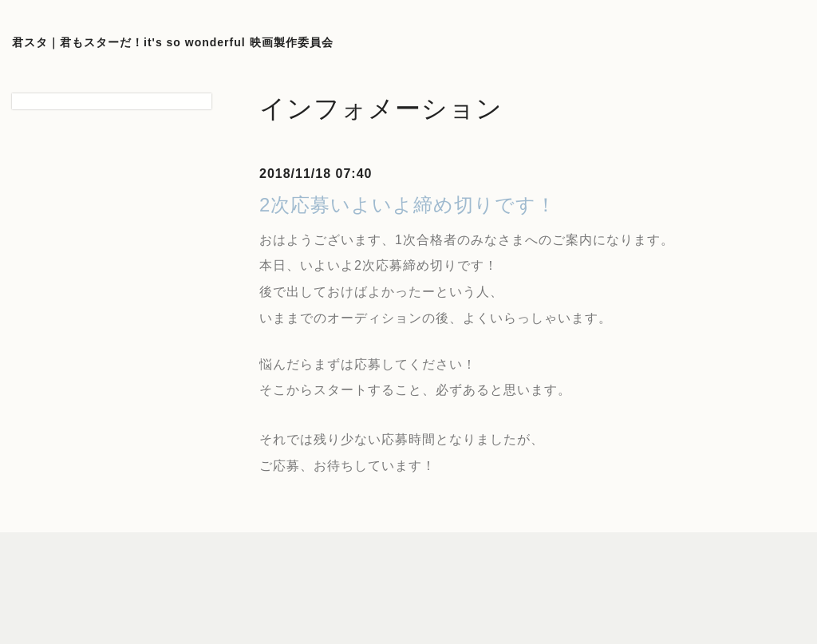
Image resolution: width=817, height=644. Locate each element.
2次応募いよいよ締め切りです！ (408, 205)
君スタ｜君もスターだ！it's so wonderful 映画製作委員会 (173, 42)
